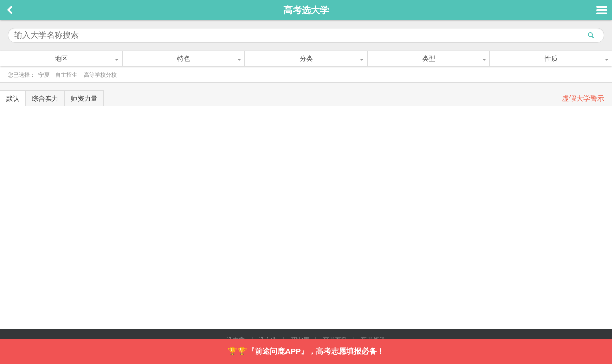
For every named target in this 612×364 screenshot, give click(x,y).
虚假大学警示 (583, 98)
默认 (13, 98)
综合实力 (45, 98)
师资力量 (84, 98)
